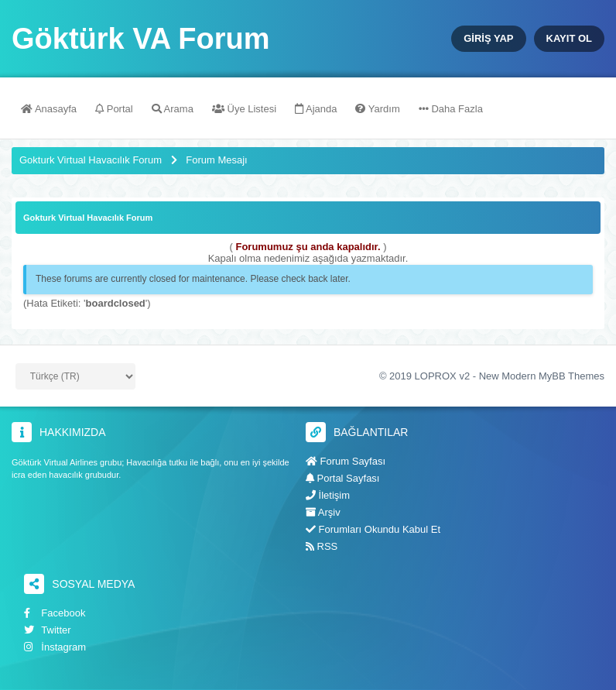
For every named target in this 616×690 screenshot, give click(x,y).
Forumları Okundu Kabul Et (373, 529)
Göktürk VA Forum (141, 39)
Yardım (377, 109)
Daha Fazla (451, 109)
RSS (322, 546)
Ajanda (316, 109)
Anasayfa (49, 109)
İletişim (328, 495)
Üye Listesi (244, 109)
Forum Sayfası (346, 461)
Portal (114, 109)
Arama (173, 109)
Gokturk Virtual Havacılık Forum (91, 160)
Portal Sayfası (343, 478)
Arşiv (323, 512)
